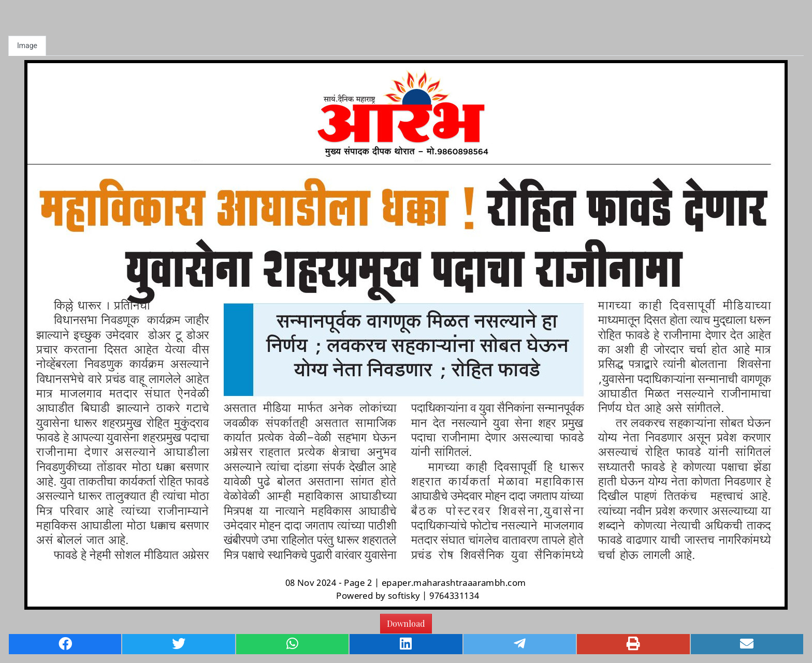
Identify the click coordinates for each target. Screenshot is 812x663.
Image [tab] (27, 46)
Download (406, 623)
